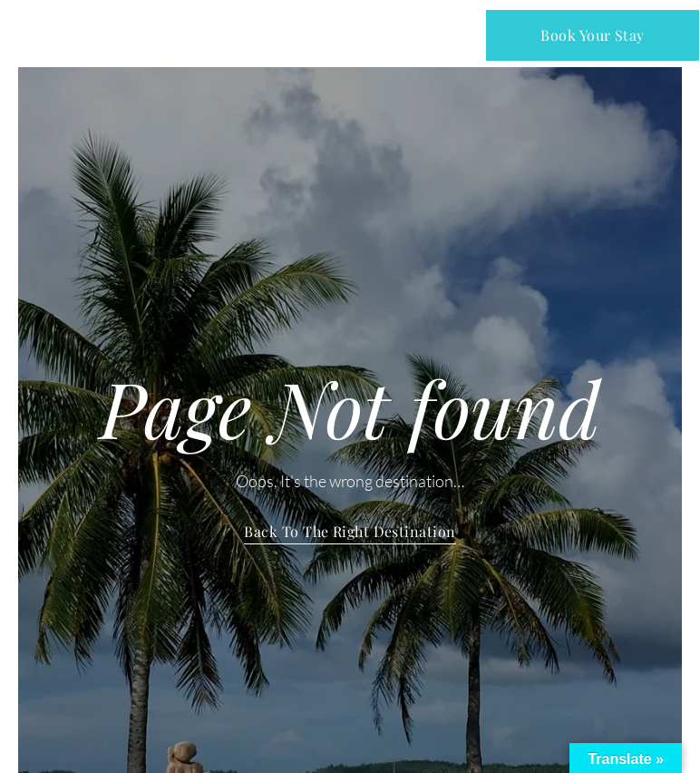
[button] (351, 35)
